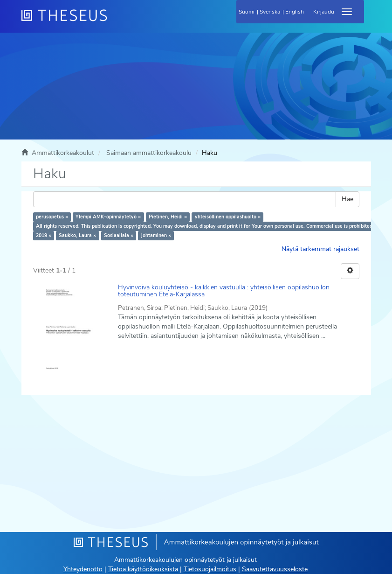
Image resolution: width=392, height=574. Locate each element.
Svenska (270, 12)
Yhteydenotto (83, 569)
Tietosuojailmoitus (210, 569)
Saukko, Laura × (77, 235)
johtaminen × (156, 235)
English (295, 12)
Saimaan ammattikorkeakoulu (149, 153)
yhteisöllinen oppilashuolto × (228, 217)
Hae (347, 199)
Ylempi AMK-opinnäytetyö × (108, 217)
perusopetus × (52, 217)
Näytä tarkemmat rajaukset (320, 249)
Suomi (247, 12)
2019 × (44, 235)
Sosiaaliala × (119, 235)
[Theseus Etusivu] (115, 21)
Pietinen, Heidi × (168, 217)
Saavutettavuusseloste (275, 569)
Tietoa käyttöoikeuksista (143, 569)
